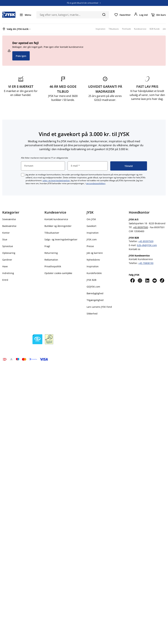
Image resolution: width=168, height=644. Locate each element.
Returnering (51, 253)
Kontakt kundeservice (56, 219)
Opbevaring (9, 253)
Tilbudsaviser (52, 233)
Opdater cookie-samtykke (58, 273)
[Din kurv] (158, 15)
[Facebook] (132, 280)
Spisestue (8, 246)
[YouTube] (155, 280)
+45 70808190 (146, 263)
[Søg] (104, 14)
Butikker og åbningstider (58, 226)
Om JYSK (91, 219)
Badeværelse (9, 226)
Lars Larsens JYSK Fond (99, 307)
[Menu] (25, 15)
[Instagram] (140, 280)
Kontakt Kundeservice (141, 259)
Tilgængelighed (95, 300)
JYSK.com (92, 239)
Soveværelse (9, 219)
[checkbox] (23, 175)
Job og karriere (95, 253)
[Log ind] (141, 15)
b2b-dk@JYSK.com (147, 245)
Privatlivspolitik (53, 266)
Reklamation (51, 260)
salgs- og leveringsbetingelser (56, 180)
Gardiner (7, 260)
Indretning (8, 273)
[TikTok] (162, 280)
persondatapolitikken (96, 183)
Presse (90, 246)
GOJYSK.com (93, 287)
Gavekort (91, 226)
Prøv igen (21, 56)
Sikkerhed (92, 314)
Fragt (47, 246)
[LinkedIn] (147, 280)
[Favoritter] (122, 15)
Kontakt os (135, 249)
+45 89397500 (140, 227)
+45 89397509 (146, 241)
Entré (5, 280)
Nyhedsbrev (93, 260)
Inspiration (93, 233)
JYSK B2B (91, 280)
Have (5, 266)
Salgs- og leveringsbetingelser (61, 239)
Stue (5, 239)
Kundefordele (94, 273)
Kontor (6, 233)
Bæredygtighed (95, 293)
